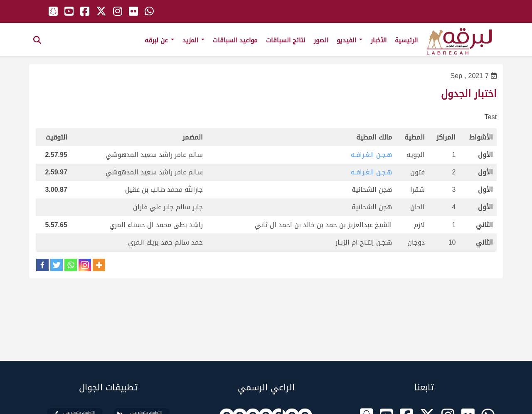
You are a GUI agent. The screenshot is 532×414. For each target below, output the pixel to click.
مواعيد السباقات (235, 40)
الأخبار (379, 40)
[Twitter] (57, 265)
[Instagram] (85, 265)
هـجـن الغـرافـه (371, 155)
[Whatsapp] (71, 265)
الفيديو (350, 40)
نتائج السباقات (286, 40)
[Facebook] (42, 265)
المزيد (193, 40)
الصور (321, 40)
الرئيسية (406, 40)
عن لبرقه (159, 40)
